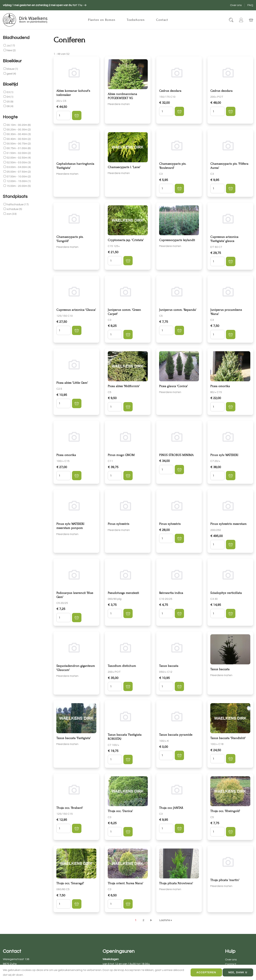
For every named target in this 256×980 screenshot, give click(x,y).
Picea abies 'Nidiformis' (124, 386)
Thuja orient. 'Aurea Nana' (125, 883)
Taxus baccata (169, 666)
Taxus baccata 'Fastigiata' (74, 738)
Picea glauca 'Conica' (173, 386)
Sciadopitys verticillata (226, 593)
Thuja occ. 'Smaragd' (70, 883)
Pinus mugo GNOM (121, 455)
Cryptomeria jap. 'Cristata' (126, 240)
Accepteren (206, 972)
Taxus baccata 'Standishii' (228, 738)
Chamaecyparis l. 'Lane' (124, 167)
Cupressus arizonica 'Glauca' (76, 310)
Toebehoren (136, 20)
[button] (77, 115)
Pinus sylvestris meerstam (228, 524)
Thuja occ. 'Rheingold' (225, 811)
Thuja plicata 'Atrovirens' (176, 883)
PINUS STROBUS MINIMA (176, 455)
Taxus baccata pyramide (176, 735)
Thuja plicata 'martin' (225, 880)
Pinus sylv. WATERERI (224, 455)
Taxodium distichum (122, 666)
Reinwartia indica (171, 593)
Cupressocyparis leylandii (177, 240)
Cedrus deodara (170, 91)
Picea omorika (220, 386)
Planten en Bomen (102, 20)
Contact (162, 20)
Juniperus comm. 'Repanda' (178, 310)
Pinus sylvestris (118, 524)
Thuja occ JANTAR (171, 808)
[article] (45, 5)
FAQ (250, 5)
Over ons (236, 5)
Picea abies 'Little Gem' (72, 383)
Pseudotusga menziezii (123, 593)
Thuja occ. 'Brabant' (70, 808)
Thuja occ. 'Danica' (120, 811)
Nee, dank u (238, 972)
